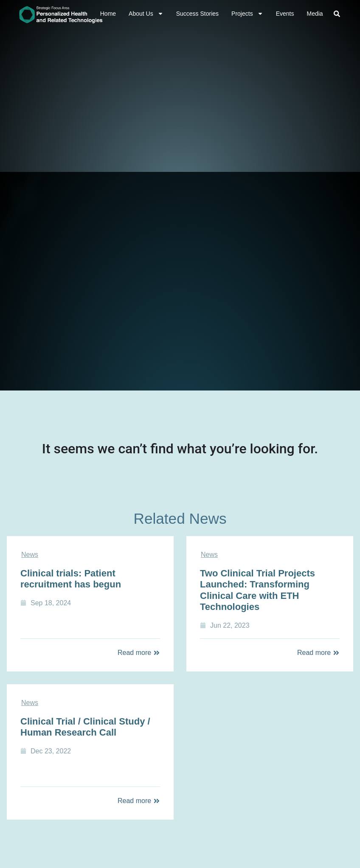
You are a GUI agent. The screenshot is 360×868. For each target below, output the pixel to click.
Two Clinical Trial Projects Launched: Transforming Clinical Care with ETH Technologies (257, 590)
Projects (247, 14)
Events (285, 14)
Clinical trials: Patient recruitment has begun (71, 579)
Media (315, 14)
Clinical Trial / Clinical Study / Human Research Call (85, 727)
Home (108, 14)
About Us (146, 14)
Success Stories (197, 14)
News (30, 555)
